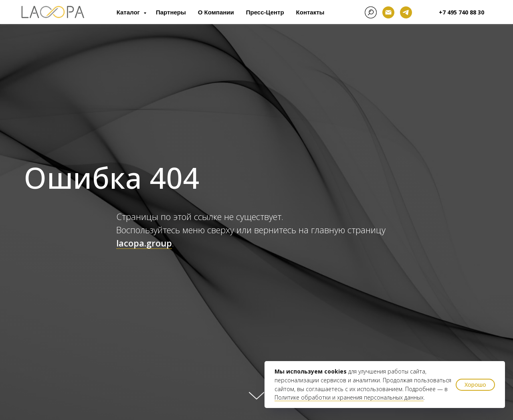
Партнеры (171, 12)
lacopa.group (144, 243)
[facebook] (371, 12)
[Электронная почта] (388, 12)
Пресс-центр (265, 12)
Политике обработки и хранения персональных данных (349, 397)
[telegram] (406, 12)
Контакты (310, 12)
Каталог (129, 12)
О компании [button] (216, 12)
